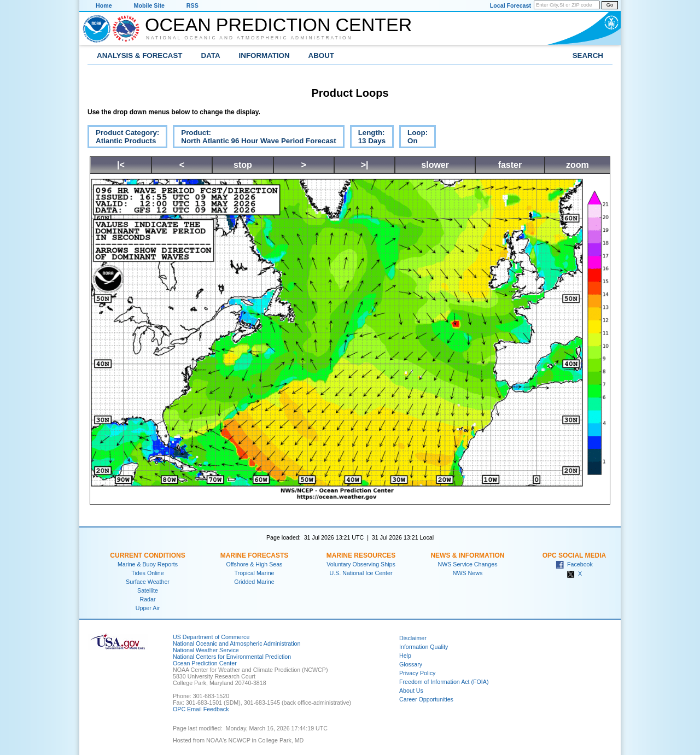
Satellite (148, 590)
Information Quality (424, 647)
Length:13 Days (368, 138)
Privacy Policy (417, 673)
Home (104, 5)
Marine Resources (361, 555)
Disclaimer (413, 638)
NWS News (468, 573)
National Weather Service (206, 650)
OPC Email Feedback (201, 709)
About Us (411, 690)
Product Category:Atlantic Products (123, 138)
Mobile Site (149, 5)
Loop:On (413, 138)
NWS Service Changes (468, 564)
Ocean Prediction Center (278, 25)
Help (405, 655)
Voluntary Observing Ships (361, 564)
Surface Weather (148, 582)
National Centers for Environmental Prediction (232, 657)
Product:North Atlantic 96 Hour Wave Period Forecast (254, 138)
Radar (147, 599)
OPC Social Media (574, 555)
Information (264, 55)
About (321, 55)
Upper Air (148, 608)
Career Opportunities (426, 699)
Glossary (411, 664)
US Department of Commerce (211, 637)
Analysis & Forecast (140, 55)
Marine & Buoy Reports (148, 564)
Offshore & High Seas (255, 564)
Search (588, 55)
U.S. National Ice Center (361, 573)
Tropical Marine (254, 573)
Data (211, 55)
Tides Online (147, 573)
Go (610, 5)
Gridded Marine (254, 582)
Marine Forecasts (255, 555)
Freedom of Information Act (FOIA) (444, 682)
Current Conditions (147, 555)
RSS (192, 5)
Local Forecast (511, 5)
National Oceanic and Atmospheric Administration (249, 38)
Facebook (574, 564)
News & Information (467, 555)
